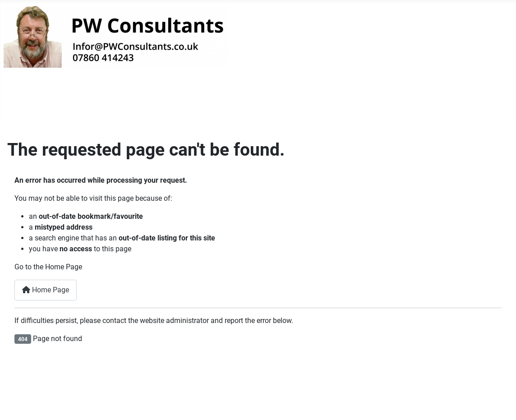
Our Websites (119, 103)
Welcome (37, 103)
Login (225, 103)
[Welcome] (67, 103)
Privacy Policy (376, 389)
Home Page (46, 290)
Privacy (179, 103)
